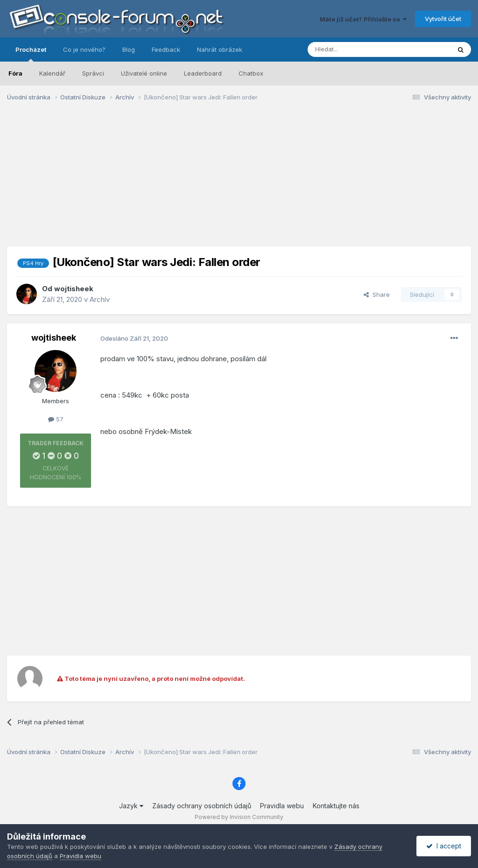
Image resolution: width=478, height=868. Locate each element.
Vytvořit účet (443, 19)
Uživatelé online (144, 73)
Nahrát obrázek (220, 49)
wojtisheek (74, 289)
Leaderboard (203, 73)
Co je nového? (84, 49)
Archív (100, 299)
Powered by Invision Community (239, 817)
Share (377, 294)
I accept (444, 846)
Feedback (166, 49)
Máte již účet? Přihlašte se (363, 19)
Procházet (31, 54)
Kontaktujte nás (336, 806)
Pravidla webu (282, 806)
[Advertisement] (239, 181)
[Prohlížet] (356, 49)
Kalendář (52, 73)
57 (56, 419)
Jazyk (131, 806)
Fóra (15, 73)
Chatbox (251, 73)
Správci (93, 73)
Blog (129, 49)
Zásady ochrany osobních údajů (202, 806)
